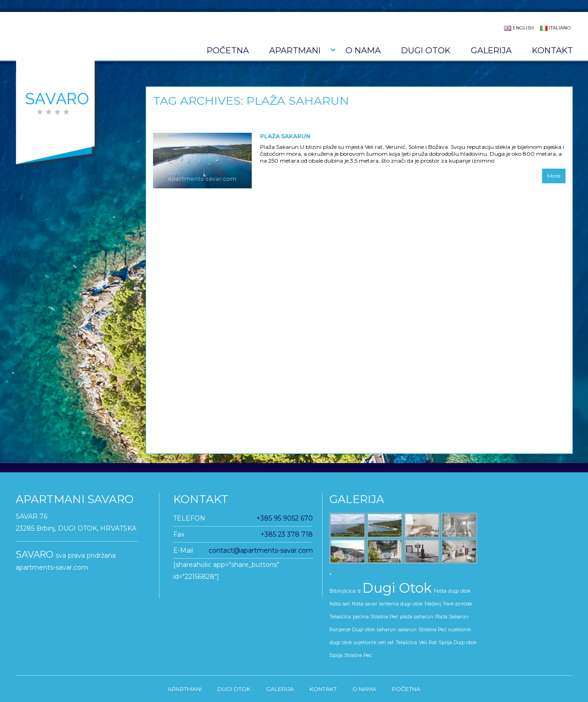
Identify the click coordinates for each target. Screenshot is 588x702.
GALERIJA (491, 51)
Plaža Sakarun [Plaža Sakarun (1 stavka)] (452, 617)
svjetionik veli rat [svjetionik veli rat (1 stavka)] (374, 643)
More (554, 176)
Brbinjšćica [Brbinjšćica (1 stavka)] (342, 591)
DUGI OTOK (426, 51)
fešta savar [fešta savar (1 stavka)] (365, 604)
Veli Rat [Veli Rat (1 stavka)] (428, 643)
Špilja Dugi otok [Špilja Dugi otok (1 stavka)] (458, 643)
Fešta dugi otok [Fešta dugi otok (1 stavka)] (452, 591)
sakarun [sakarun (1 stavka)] (407, 630)
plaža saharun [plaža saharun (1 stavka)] (417, 617)
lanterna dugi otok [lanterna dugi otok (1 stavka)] (401, 604)
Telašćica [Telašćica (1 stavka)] (406, 643)
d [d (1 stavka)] (359, 591)
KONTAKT (552, 51)
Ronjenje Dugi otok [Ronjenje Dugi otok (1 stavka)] (352, 630)
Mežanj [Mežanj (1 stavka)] (433, 604)
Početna (228, 51)
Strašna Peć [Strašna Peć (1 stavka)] (433, 630)
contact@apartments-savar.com (261, 550)
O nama (363, 51)
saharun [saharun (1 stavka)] (386, 630)
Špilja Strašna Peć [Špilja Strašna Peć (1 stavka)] (351, 655)
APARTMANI (295, 51)
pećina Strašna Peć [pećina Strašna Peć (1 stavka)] (376, 617)
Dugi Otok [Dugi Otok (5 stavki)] (397, 588)
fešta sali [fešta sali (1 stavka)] (340, 604)
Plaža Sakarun (285, 136)
